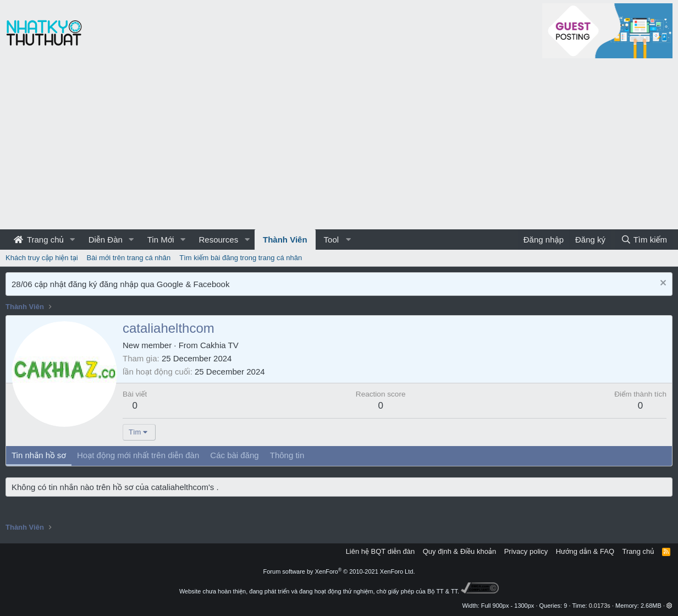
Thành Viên (285, 240)
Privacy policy (526, 551)
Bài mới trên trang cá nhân (129, 258)
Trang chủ (39, 240)
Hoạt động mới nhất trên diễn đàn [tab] (138, 455)
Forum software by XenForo (339, 571)
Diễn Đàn (106, 240)
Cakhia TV (219, 345)
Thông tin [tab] (287, 455)
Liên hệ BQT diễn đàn (381, 551)
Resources (218, 240)
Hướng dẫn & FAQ (585, 551)
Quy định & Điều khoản (459, 551)
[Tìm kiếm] (644, 240)
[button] (73, 240)
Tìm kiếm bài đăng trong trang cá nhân (241, 258)
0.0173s (600, 606)
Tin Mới (161, 240)
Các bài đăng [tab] (234, 455)
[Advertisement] (339, 147)
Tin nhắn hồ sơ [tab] (39, 455)
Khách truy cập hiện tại (42, 258)
